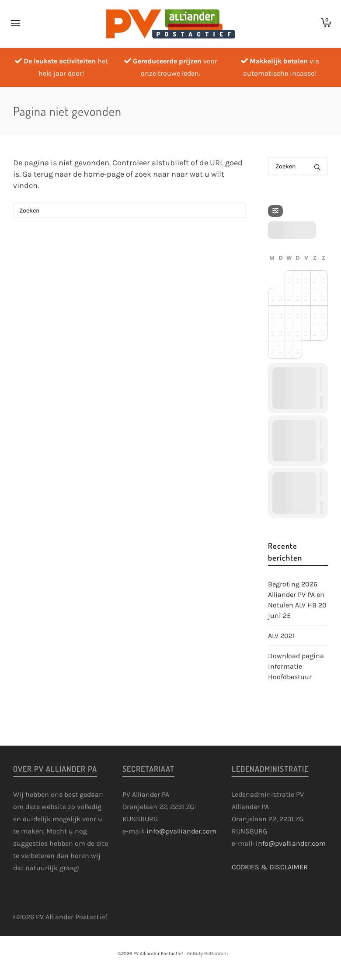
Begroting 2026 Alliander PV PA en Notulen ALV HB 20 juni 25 (297, 600)
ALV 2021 (281, 636)
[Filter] (275, 211)
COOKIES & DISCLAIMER (270, 867)
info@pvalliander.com (181, 831)
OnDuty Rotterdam (207, 954)
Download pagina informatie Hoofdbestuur (296, 666)
